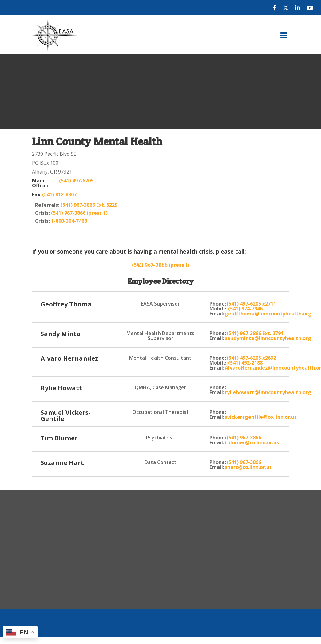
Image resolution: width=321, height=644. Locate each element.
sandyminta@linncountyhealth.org (268, 338)
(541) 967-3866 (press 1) (79, 213)
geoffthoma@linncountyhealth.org (268, 314)
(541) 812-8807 (59, 194)
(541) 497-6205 (76, 181)
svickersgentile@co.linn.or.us (261, 417)
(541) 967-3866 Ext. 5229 (89, 205)
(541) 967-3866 (244, 438)
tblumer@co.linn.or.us (252, 442)
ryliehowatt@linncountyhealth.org (268, 392)
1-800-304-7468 (69, 221)
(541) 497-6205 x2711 (251, 304)
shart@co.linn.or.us (248, 467)
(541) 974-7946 (245, 309)
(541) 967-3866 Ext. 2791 (255, 333)
